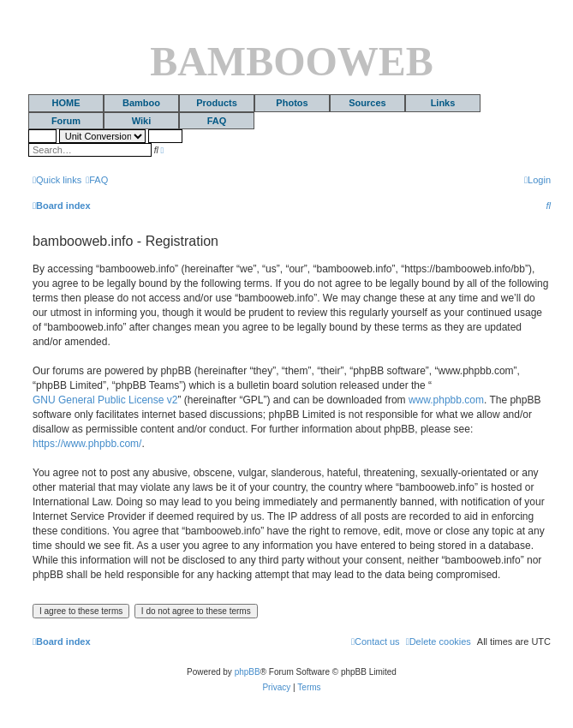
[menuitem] (97, 180)
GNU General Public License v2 (105, 400)
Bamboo (141, 103)
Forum (66, 121)
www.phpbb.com (446, 400)
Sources (367, 103)
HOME (66, 103)
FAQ (217, 121)
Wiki (142, 121)
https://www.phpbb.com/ (87, 444)
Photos (292, 103)
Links (443, 103)
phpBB (248, 672)
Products (217, 103)
